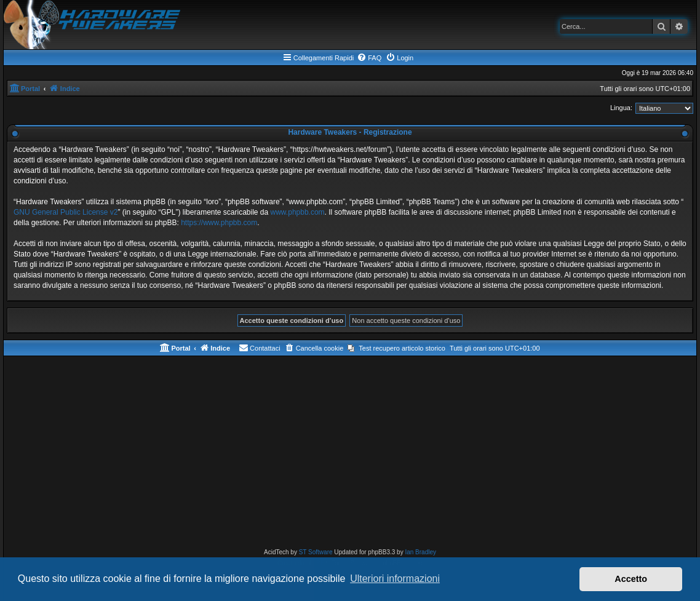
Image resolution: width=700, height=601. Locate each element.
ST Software (316, 552)
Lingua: (621, 108)
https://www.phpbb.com (219, 223)
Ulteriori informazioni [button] (395, 579)
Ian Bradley (420, 552)
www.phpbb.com (298, 212)
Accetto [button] (631, 579)
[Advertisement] (350, 455)
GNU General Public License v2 (66, 212)
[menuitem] (369, 58)
